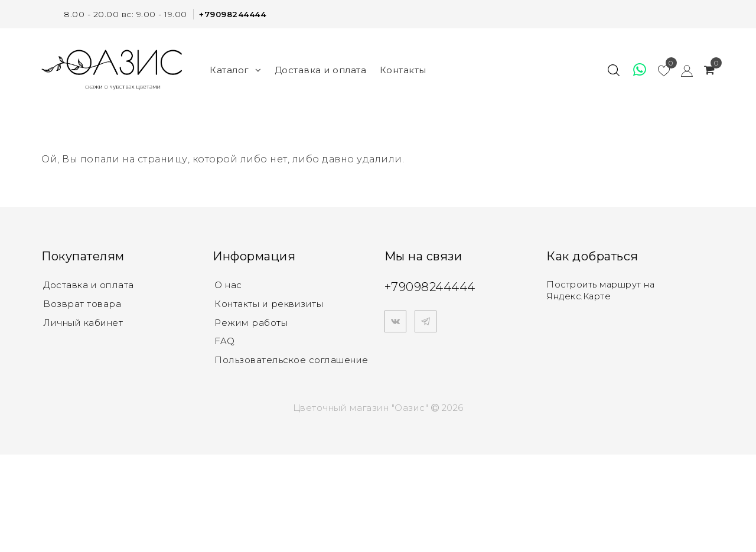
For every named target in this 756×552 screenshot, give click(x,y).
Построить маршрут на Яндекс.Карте (603, 290)
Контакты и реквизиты (269, 304)
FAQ (225, 342)
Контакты (403, 69)
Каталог (235, 69)
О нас (228, 285)
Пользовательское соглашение (291, 360)
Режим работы (251, 323)
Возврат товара (82, 304)
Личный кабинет (83, 323)
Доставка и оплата (321, 69)
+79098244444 (230, 14)
